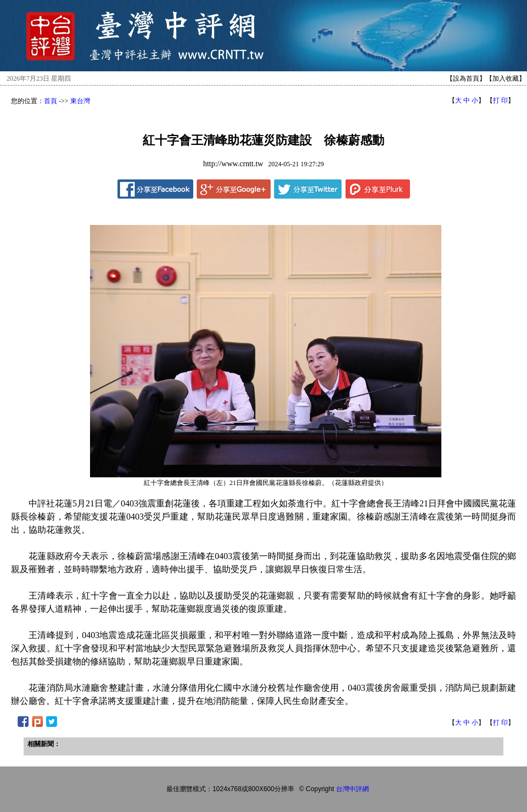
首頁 (51, 101)
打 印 (500, 100)
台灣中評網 (352, 789)
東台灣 (80, 101)
